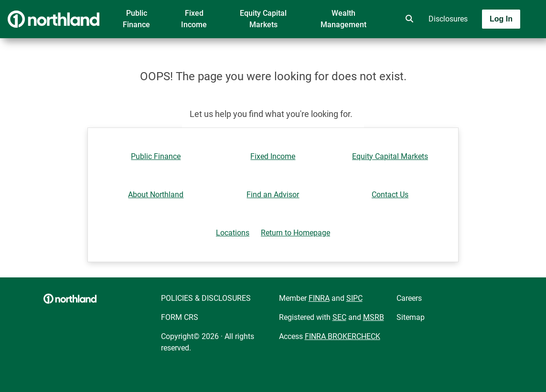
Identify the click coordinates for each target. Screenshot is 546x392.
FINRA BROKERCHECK (343, 336)
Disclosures (448, 19)
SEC (339, 317)
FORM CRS (180, 317)
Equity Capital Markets (263, 19)
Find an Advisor (273, 195)
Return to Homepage (295, 233)
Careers (409, 298)
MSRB (374, 317)
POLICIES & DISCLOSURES (206, 298)
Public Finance (136, 19)
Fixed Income (194, 19)
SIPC (354, 298)
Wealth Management (343, 19)
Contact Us (390, 195)
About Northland (156, 195)
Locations (233, 233)
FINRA (319, 298)
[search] (407, 19)
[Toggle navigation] (471, 46)
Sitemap (411, 317)
